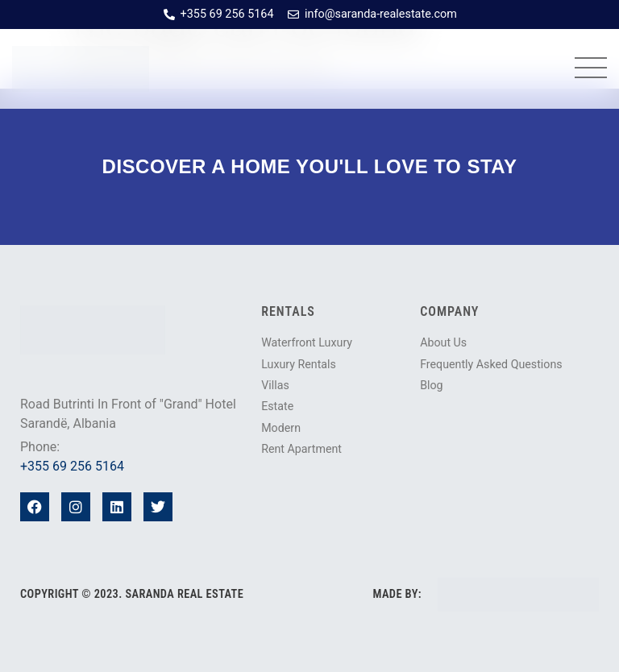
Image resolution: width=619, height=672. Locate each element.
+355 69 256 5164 (72, 466)
